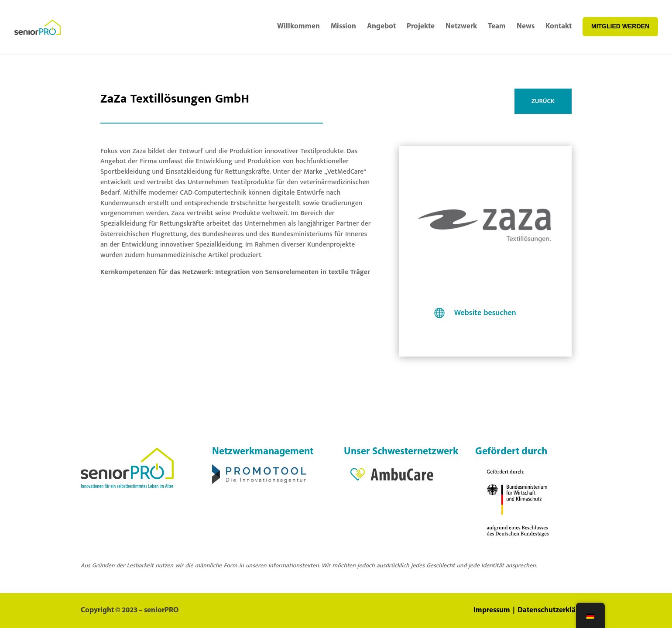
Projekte (421, 26)
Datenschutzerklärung (554, 610)
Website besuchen (485, 313)
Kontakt (559, 26)
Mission (343, 26)
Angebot (381, 26)
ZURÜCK (543, 101)
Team (497, 26)
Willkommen (298, 26)
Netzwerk (461, 26)
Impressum (492, 610)
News (526, 26)
